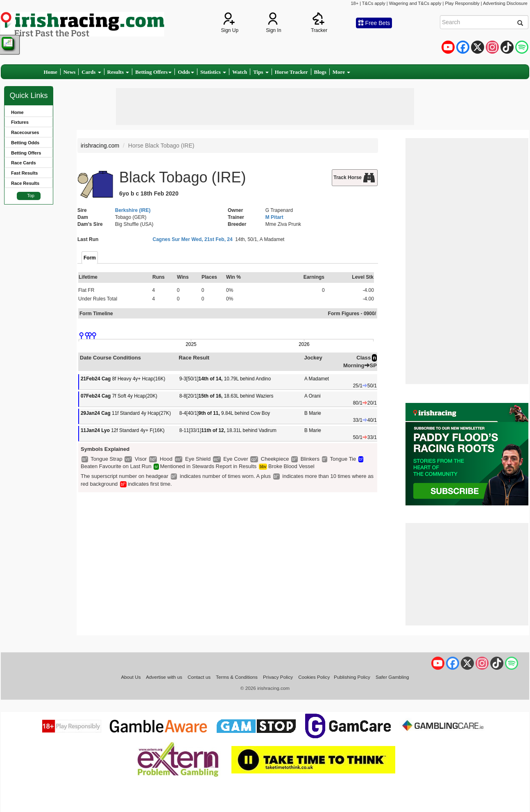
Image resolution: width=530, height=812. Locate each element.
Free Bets (374, 23)
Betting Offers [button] (153, 72)
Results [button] (118, 72)
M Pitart (274, 217)
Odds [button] (186, 72)
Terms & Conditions (237, 677)
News (70, 72)
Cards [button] (91, 72)
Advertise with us (164, 677)
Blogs (320, 72)
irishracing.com (100, 146)
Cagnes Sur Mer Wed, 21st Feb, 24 (193, 239)
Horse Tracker (291, 72)
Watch (240, 72)
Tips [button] (261, 72)
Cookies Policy (314, 677)
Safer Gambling (392, 677)
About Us (131, 677)
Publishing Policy (352, 677)
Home (51, 72)
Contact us (199, 677)
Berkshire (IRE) (133, 210)
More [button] (341, 72)
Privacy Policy (278, 677)
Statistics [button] (213, 72)
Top (31, 196)
